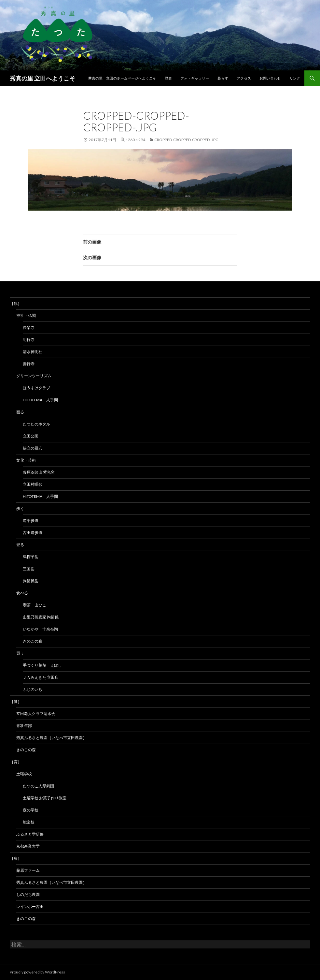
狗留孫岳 (31, 581)
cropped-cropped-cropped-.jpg (186, 140)
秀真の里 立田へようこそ (42, 78)
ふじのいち (33, 689)
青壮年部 (24, 726)
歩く (20, 508)
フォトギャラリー (195, 78)
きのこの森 (33, 641)
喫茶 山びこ (35, 605)
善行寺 (29, 364)
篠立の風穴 (33, 448)
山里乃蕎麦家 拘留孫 (41, 617)
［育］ (16, 762)
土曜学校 (24, 774)
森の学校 (31, 810)
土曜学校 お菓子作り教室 (45, 798)
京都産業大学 (28, 846)
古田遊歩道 (33, 533)
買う (20, 653)
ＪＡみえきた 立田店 (41, 677)
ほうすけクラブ (36, 388)
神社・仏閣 (26, 315)
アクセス (244, 78)
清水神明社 (33, 352)
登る (20, 545)
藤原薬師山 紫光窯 (39, 472)
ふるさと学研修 (30, 834)
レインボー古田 (30, 906)
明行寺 (29, 340)
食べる (22, 593)
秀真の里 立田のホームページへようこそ (122, 78)
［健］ (16, 701)
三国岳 (29, 569)
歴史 (168, 78)
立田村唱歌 (33, 484)
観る (20, 412)
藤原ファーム (28, 870)
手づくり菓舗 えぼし (42, 665)
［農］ (16, 858)
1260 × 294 (135, 140)
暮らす (223, 78)
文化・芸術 (26, 460)
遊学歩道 (31, 520)
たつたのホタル (36, 424)
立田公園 (31, 436)
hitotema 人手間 (40, 400)
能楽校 (29, 822)
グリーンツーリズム (34, 376)
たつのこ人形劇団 (38, 786)
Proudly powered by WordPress (37, 972)
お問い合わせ (270, 78)
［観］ (16, 303)
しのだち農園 (28, 894)
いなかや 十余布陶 (40, 629)
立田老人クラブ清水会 (36, 713)
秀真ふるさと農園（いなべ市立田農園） (51, 738)
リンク (295, 78)
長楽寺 (29, 327)
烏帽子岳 (31, 557)
